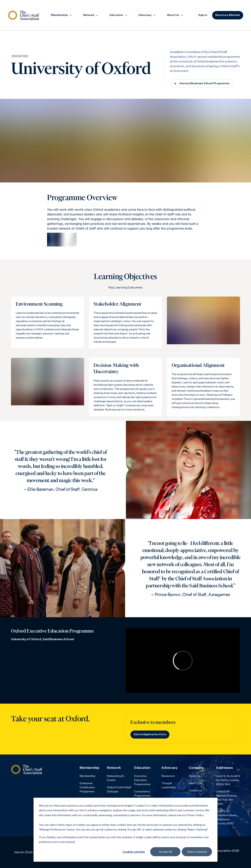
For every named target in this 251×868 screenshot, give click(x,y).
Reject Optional (197, 852)
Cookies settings (134, 852)
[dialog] (125, 830)
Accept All (165, 852)
